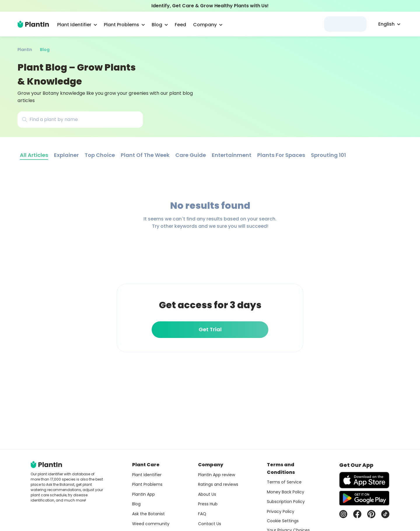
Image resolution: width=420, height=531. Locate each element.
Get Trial (210, 329)
